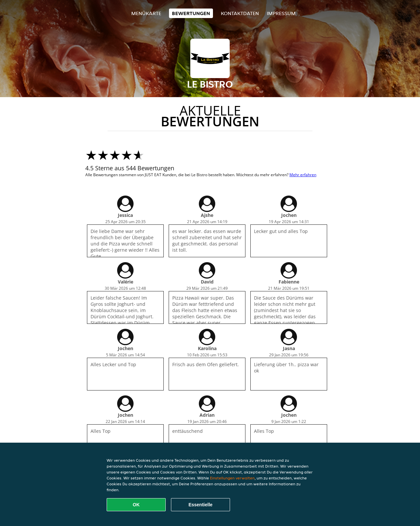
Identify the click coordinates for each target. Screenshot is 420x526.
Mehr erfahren (303, 175)
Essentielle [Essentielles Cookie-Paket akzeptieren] (200, 505)
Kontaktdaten (240, 13)
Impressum (281, 13)
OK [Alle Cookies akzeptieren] (136, 505)
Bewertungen (191, 13)
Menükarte (146, 13)
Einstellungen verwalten (232, 478)
